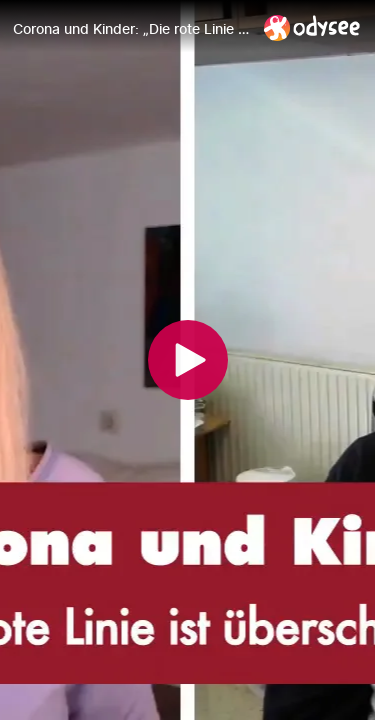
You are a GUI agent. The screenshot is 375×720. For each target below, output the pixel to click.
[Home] (312, 27)
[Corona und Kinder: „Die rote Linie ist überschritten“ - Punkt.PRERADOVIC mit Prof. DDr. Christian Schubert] (130, 29)
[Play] (188, 360)
